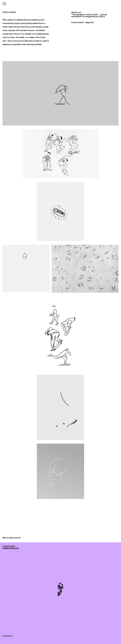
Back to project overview (12, 538)
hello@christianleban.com (11, 548)
